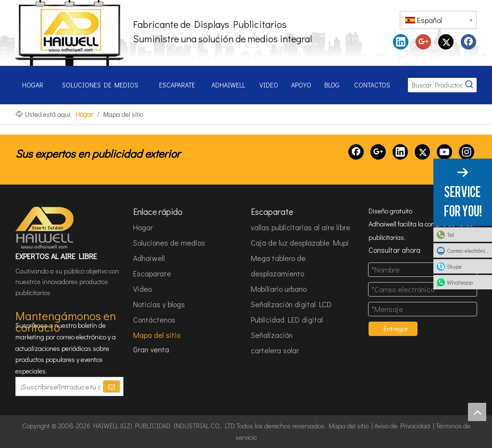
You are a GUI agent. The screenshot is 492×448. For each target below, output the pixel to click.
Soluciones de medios (169, 243)
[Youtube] (444, 152)
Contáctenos (154, 319)
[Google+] (378, 152)
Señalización (272, 335)
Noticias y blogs (159, 304)
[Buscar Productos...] (435, 85)
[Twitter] (422, 152)
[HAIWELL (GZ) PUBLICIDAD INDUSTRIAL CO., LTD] (45, 228)
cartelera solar (275, 350)
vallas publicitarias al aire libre (301, 227)
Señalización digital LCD (291, 304)
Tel (450, 235)
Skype (454, 266)
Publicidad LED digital (287, 319)
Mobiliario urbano (279, 289)
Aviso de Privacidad (402, 426)
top (477, 412)
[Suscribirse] (111, 386)
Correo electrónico (469, 250)
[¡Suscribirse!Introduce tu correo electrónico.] (59, 386)
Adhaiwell (149, 258)
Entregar (396, 329)
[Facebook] (356, 152)
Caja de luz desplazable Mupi (300, 243)
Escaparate (152, 273)
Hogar (143, 227)
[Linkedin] (400, 152)
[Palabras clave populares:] (469, 85)
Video (142, 289)
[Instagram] (467, 152)
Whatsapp (460, 282)
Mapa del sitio (157, 335)
